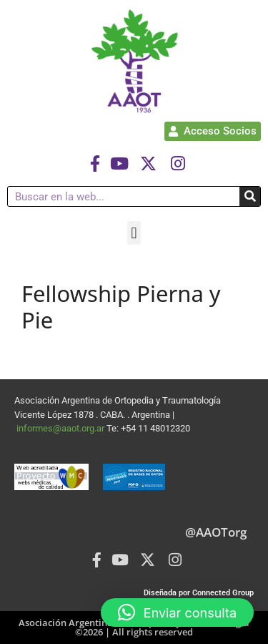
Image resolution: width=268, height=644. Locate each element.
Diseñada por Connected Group (199, 593)
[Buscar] (250, 196)
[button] (134, 233)
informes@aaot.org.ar (61, 428)
